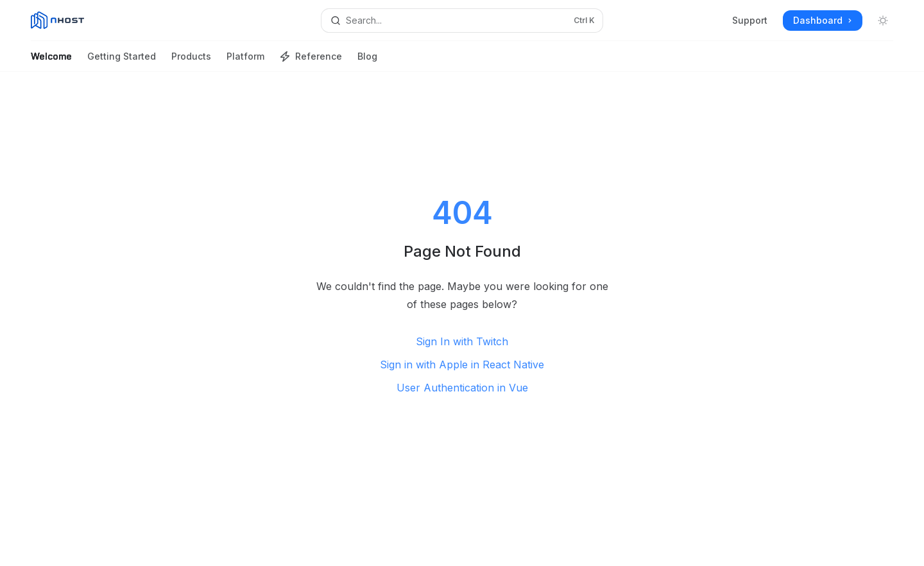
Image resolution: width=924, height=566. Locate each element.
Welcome (51, 61)
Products (191, 61)
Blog (367, 61)
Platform (245, 61)
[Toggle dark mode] (883, 21)
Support (750, 20)
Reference (311, 61)
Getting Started (122, 61)
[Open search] (462, 21)
